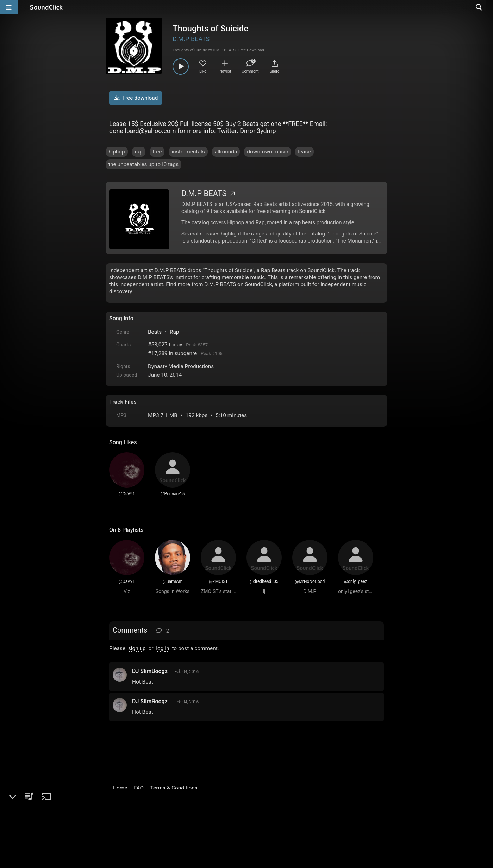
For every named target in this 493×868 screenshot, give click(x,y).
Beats (155, 332)
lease (304, 152)
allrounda (226, 152)
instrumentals (188, 152)
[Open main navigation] (9, 7)
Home (120, 788)
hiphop (117, 152)
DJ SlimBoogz (150, 671)
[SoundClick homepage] (46, 7)
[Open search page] (486, 7)
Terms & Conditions (174, 788)
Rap (174, 332)
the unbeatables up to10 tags (143, 164)
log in (163, 648)
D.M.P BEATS (191, 39)
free (157, 152)
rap (139, 152)
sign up (137, 648)
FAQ (139, 788)
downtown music (267, 152)
